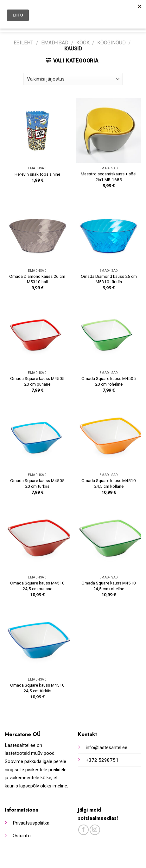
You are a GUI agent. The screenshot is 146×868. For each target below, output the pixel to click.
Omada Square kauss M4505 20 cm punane (37, 381)
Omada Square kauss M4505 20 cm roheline (109, 381)
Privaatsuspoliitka (31, 823)
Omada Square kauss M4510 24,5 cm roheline (109, 586)
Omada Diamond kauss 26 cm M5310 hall (37, 279)
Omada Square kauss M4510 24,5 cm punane (37, 586)
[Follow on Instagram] (95, 830)
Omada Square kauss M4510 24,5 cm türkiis (37, 688)
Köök (83, 43)
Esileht (23, 43)
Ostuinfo (22, 836)
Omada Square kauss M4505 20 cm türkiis (37, 483)
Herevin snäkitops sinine (37, 174)
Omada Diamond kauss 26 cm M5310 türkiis (109, 279)
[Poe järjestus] (73, 79)
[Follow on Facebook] (83, 830)
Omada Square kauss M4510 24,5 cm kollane (109, 483)
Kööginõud (111, 43)
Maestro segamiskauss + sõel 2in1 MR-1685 (109, 177)
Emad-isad (55, 43)
